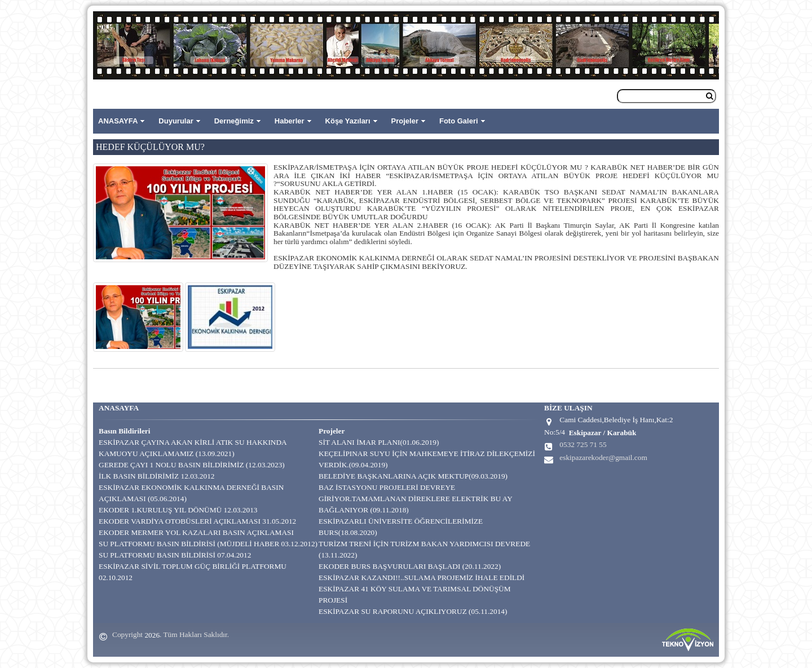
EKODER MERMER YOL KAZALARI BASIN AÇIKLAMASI (196, 532)
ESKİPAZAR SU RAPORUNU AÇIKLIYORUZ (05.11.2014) (413, 611)
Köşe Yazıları (348, 121)
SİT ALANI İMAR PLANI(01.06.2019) (379, 442)
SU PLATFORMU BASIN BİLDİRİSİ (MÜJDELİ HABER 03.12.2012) (208, 544)
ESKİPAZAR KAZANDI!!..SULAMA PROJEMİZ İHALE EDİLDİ (422, 578)
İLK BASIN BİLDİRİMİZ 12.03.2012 (156, 476)
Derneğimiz (234, 121)
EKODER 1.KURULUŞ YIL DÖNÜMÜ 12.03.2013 (178, 510)
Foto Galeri (459, 121)
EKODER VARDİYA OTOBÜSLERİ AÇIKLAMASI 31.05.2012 (197, 521)
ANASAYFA (118, 121)
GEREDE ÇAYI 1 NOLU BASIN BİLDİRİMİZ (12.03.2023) (192, 465)
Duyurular (176, 121)
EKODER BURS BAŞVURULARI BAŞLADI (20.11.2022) (410, 566)
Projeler (405, 121)
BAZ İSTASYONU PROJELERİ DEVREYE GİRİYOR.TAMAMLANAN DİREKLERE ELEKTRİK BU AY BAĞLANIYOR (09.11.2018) (415, 499)
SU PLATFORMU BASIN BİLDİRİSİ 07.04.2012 (175, 555)
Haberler (290, 121)
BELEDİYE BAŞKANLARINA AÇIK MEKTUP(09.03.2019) (413, 476)
